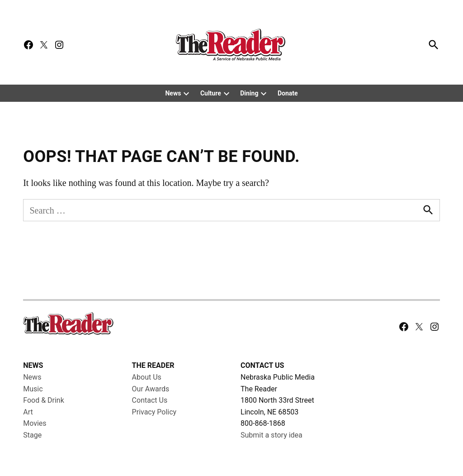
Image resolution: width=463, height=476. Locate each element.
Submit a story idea (272, 435)
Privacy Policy (154, 412)
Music (33, 389)
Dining (249, 93)
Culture (211, 93)
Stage (32, 435)
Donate (288, 93)
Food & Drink (44, 400)
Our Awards (151, 389)
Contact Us (150, 400)
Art (28, 412)
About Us (147, 377)
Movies (35, 423)
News (173, 93)
